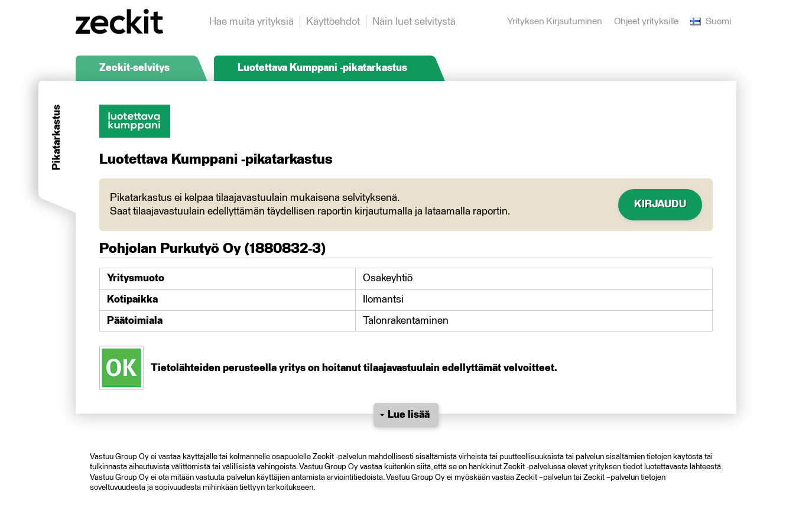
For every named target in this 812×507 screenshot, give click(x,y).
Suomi (711, 22)
